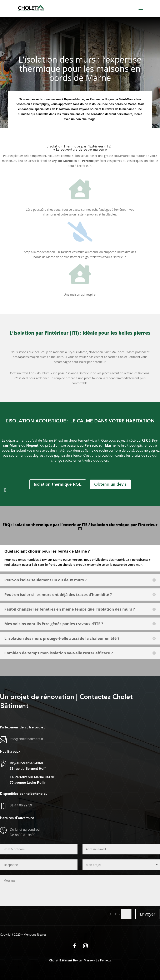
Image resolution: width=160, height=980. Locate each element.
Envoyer (148, 914)
